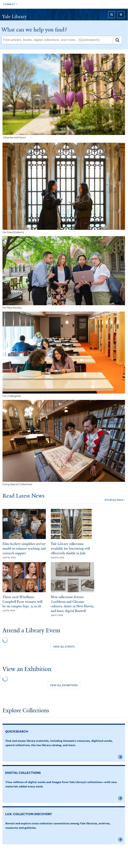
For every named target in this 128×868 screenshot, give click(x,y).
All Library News (114, 500)
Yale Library (14, 16)
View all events (64, 647)
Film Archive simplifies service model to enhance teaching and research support (24, 548)
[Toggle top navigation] (10, 4)
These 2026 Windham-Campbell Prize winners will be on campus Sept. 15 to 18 (22, 602)
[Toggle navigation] (121, 15)
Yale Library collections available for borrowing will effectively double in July (70, 548)
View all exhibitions (64, 685)
